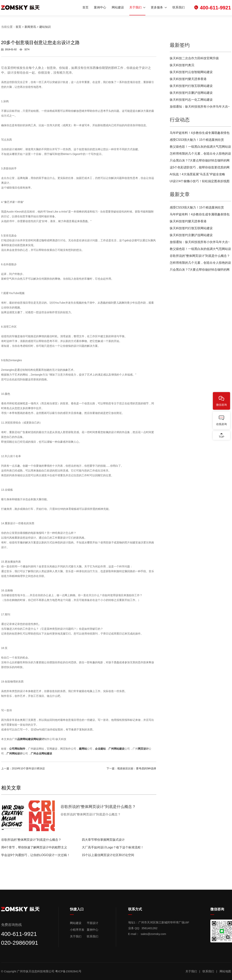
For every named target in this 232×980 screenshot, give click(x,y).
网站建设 (118, 7)
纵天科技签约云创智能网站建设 (191, 72)
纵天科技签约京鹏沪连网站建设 (191, 93)
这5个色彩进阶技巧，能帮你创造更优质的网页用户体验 (200, 168)
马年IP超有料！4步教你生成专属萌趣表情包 (200, 133)
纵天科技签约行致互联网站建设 (191, 86)
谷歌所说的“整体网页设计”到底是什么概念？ (31, 840)
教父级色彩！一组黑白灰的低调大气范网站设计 (200, 148)
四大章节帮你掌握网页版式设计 (103, 840)
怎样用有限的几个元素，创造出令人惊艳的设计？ (200, 155)
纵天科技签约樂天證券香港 (188, 79)
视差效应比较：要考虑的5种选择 (137, 768)
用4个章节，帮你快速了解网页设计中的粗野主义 (34, 847)
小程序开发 (77, 930)
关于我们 (135, 7)
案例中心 (100, 7)
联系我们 (179, 7)
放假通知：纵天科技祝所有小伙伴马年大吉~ (200, 107)
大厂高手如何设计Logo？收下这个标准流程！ (113, 847)
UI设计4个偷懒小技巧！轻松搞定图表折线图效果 (200, 182)
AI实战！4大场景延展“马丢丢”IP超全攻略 (198, 174)
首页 (85, 7)
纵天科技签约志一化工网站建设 (191, 100)
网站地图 (225, 971)
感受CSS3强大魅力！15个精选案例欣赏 (197, 140)
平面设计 (93, 923)
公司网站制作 (17, 749)
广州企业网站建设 (41, 753)
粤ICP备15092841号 (69, 971)
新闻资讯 (30, 27)
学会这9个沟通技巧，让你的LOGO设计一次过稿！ (36, 855)
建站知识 (45, 27)
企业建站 (100, 749)
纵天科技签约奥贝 (182, 65)
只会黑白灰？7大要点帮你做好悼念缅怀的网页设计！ (200, 161)
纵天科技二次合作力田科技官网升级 (194, 58)
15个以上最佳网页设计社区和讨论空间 (108, 855)
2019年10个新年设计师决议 (28, 768)
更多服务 (157, 7)
